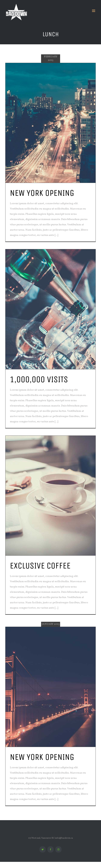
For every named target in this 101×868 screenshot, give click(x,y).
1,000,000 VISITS (39, 379)
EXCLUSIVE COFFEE (40, 566)
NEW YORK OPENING (42, 193)
